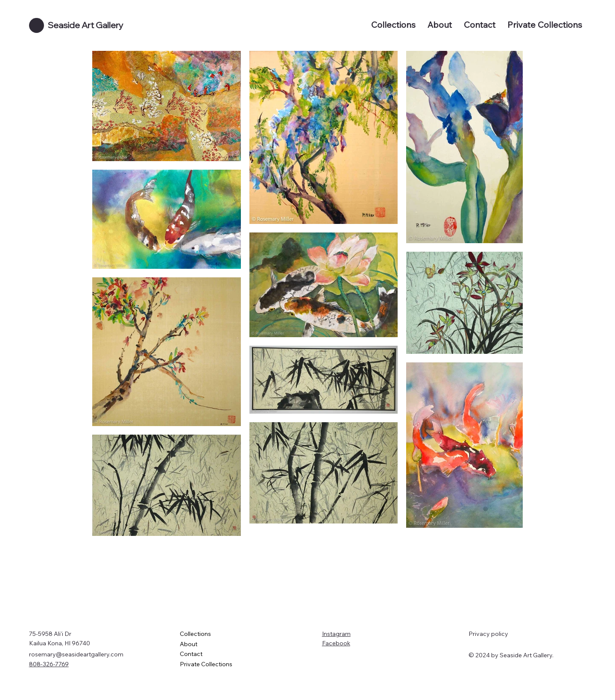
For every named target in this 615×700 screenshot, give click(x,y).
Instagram (336, 634)
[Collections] (282, 634)
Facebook (336, 643)
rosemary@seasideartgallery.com (76, 654)
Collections (195, 634)
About (189, 644)
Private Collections (206, 664)
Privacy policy (488, 634)
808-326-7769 (49, 664)
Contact (191, 654)
